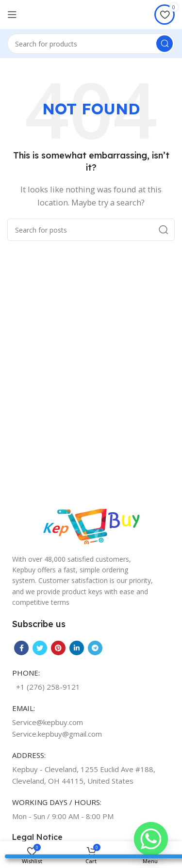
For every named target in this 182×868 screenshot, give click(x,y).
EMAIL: (24, 708)
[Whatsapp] (151, 839)
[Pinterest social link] (58, 648)
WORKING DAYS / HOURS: (57, 802)
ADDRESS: (29, 755)
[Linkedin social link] (77, 648)
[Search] (91, 44)
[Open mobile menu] (12, 15)
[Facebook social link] (21, 648)
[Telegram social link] (95, 648)
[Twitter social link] (40, 648)
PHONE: (26, 673)
